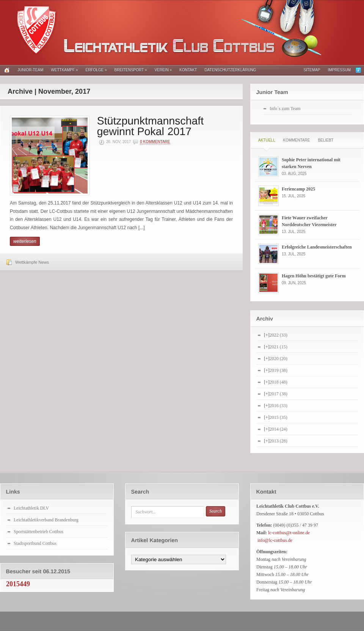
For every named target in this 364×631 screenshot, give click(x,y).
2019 (278, 370)
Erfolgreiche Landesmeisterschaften (317, 247)
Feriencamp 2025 (298, 189)
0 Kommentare (155, 142)
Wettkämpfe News (32, 262)
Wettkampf (64, 70)
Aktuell (267, 140)
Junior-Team (30, 70)
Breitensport (131, 70)
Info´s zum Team (285, 109)
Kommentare (296, 140)
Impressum (339, 70)
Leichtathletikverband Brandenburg (46, 520)
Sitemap (312, 70)
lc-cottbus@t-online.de (289, 533)
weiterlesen (25, 241)
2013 (278, 441)
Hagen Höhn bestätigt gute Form (314, 276)
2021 (278, 347)
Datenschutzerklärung (230, 70)
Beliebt (326, 140)
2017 (278, 394)
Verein (163, 70)
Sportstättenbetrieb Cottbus (38, 532)
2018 (278, 382)
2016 (278, 406)
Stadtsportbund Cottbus (35, 543)
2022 (278, 335)
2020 (278, 359)
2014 (278, 429)
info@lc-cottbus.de (275, 540)
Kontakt (188, 70)
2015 (278, 417)
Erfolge (96, 70)
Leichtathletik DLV (31, 508)
